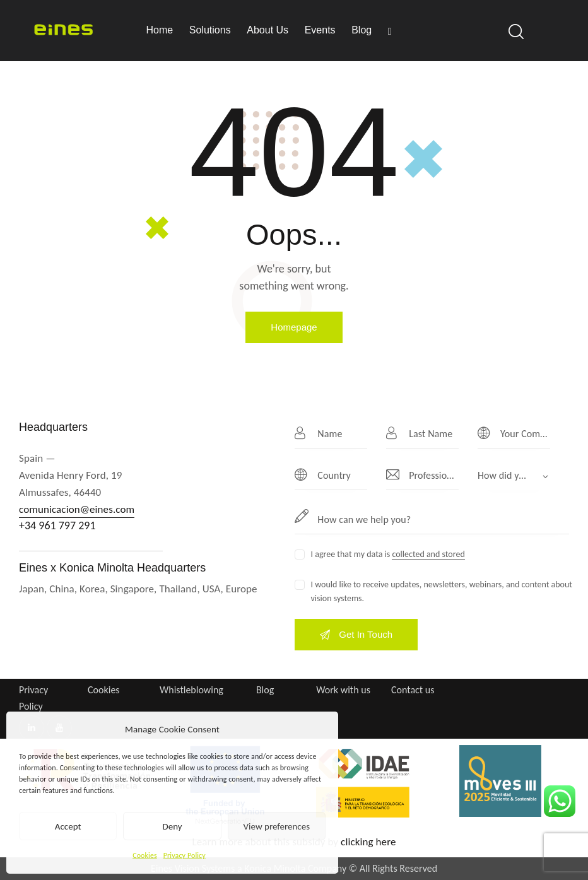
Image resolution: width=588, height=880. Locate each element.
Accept (68, 826)
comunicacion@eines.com (77, 509)
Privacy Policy (185, 855)
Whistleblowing (191, 690)
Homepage (294, 327)
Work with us (343, 690)
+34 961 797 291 (57, 525)
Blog (265, 690)
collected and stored (428, 555)
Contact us (413, 690)
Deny (172, 826)
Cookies (145, 855)
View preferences (277, 826)
